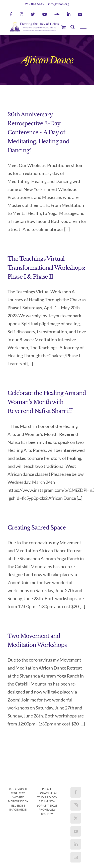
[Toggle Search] (73, 27)
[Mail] (76, 857)
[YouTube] (76, 831)
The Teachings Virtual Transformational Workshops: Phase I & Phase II (46, 268)
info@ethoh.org (59, 4)
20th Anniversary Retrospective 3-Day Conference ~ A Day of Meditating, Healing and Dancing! (38, 132)
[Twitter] (76, 818)
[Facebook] (76, 792)
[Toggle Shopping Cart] (64, 27)
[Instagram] (76, 805)
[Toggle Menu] (83, 27)
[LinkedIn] (76, 844)
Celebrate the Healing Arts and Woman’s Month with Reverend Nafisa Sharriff (47, 402)
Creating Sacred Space (37, 528)
